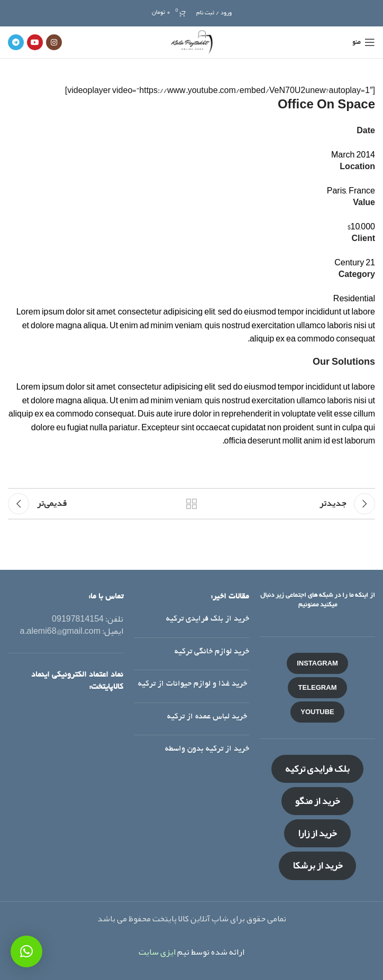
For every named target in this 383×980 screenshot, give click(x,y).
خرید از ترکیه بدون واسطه (207, 749)
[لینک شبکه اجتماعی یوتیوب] (35, 42)
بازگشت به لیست (191, 504)
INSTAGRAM (317, 663)
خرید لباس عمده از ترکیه (208, 717)
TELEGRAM (318, 688)
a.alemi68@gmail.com (60, 631)
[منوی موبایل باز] (364, 42)
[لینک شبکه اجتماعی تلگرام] (16, 42)
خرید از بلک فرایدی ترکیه (208, 619)
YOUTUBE (317, 712)
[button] (26, 951)
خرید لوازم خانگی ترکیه (212, 652)
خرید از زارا (317, 833)
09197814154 (78, 619)
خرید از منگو (318, 801)
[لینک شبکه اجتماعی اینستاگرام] (54, 42)
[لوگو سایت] (191, 45)
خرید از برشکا (318, 865)
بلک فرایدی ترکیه (317, 769)
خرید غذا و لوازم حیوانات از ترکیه (194, 684)
